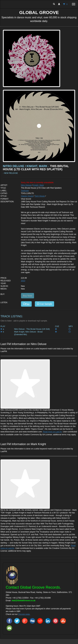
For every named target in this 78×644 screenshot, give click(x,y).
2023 (23, 281)
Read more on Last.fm (52, 432)
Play (26, 304)
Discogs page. (24, 614)
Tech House (40, 196)
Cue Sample (44, 304)
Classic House (27, 196)
